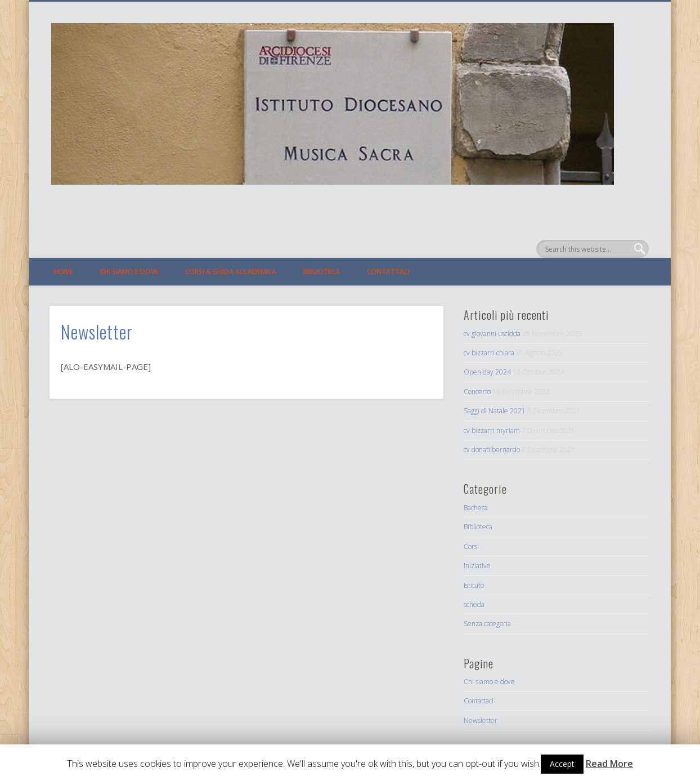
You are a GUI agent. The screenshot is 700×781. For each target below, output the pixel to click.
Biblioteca (322, 272)
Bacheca (476, 508)
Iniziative (477, 566)
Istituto (474, 585)
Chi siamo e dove (129, 272)
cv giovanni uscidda (492, 334)
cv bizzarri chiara (489, 353)
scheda (474, 604)
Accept (562, 764)
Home (64, 272)
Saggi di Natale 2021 (495, 411)
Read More (609, 764)
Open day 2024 (487, 372)
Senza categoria (487, 624)
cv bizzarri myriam (492, 430)
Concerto (477, 392)
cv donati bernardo (492, 450)
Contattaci (388, 272)
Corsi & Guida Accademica (231, 272)
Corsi (471, 546)
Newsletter (481, 720)
